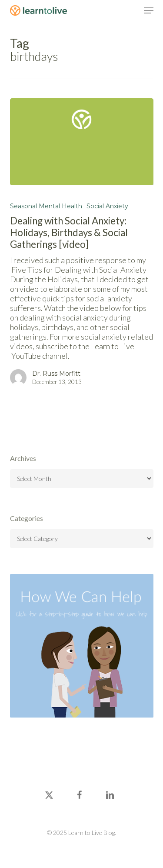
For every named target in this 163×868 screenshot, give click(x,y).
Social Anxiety (107, 206)
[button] (149, 10)
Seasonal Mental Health (46, 206)
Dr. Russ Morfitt (56, 374)
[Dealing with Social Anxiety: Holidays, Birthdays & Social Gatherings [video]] (82, 142)
